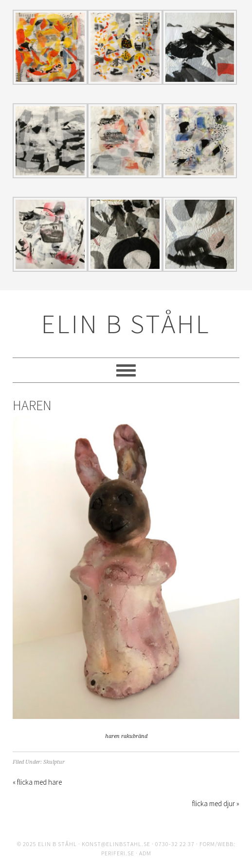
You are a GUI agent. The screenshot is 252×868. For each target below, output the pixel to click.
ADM (145, 853)
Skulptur (54, 762)
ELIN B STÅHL (126, 324)
